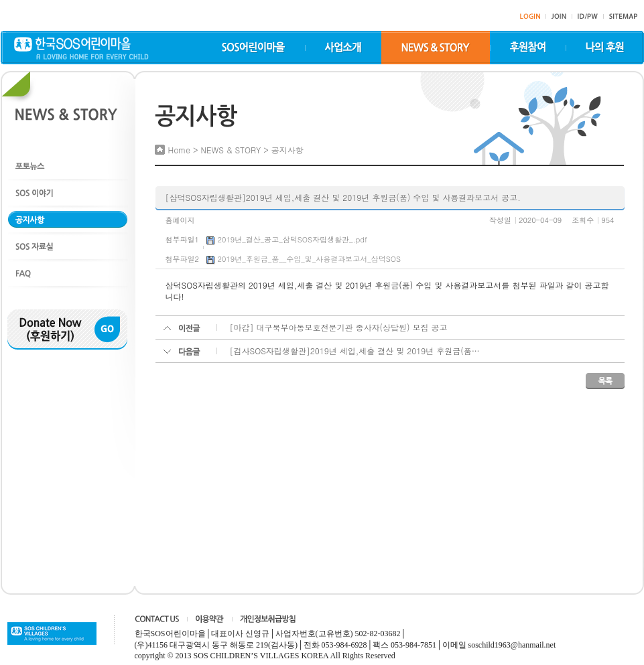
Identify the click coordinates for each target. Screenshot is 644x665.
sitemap (623, 16)
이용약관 (209, 619)
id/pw (588, 16)
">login (530, 16)
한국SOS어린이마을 (81, 48)
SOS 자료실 (68, 246)
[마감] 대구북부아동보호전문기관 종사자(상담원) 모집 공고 (339, 327)
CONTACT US (157, 619)
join (559, 16)
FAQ (68, 273)
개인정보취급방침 (268, 619)
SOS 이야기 (68, 193)
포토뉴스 (68, 166)
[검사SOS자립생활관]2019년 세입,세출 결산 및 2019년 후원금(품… (355, 351)
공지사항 (68, 219)
